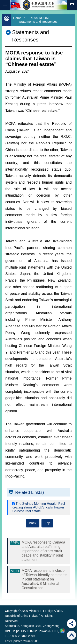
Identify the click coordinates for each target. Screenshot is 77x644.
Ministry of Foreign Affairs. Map (62, 631)
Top (47, 523)
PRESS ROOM (38, 18)
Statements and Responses (38, 22)
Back (33, 523)
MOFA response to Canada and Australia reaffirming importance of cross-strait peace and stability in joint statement (43, 551)
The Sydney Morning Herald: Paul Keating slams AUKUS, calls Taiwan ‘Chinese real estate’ (38, 507)
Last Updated (14, 641)
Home (17, 18)
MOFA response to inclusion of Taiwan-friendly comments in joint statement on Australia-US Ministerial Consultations (44, 579)
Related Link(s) (30, 492)
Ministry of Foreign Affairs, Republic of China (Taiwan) (39, 5)
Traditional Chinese (72, 5)
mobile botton (5, 5)
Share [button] (71, 624)
